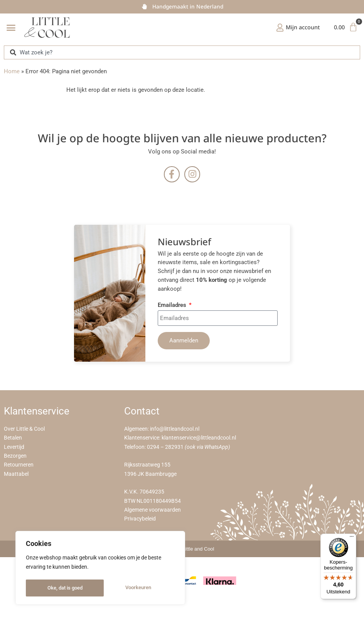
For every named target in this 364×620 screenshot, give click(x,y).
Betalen (13, 438)
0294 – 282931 (165, 447)
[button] (11, 28)
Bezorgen (15, 456)
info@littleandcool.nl (175, 429)
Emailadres (173, 305)
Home (12, 71)
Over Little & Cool (24, 429)
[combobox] (182, 52)
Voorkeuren (60, 588)
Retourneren (19, 465)
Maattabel (16, 474)
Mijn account (301, 27)
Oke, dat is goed (136, 588)
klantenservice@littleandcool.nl (199, 438)
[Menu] (352, 538)
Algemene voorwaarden (153, 510)
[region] (100, 569)
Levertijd (14, 447)
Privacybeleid (140, 519)
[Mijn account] (278, 28)
